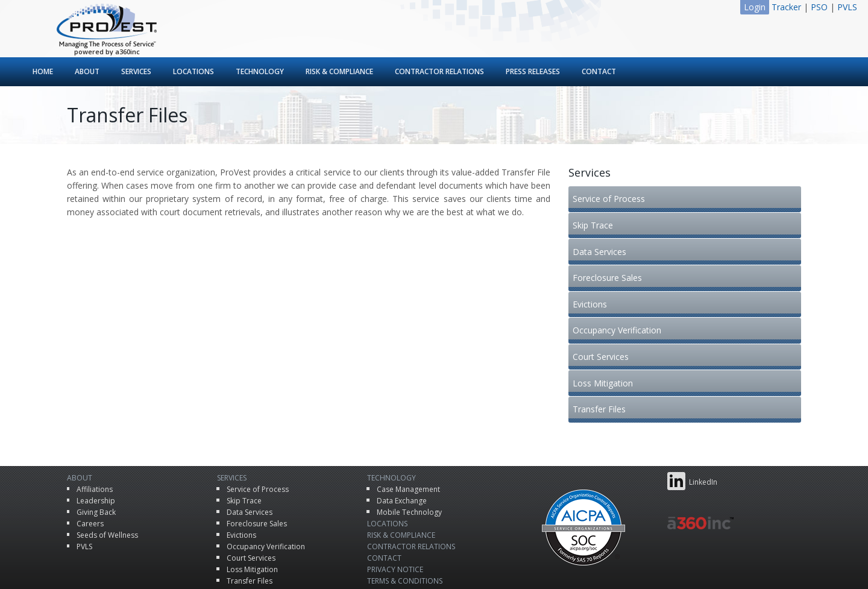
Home (43, 71)
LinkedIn (692, 440)
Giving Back (96, 471)
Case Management (408, 448)
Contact (599, 71)
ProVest (107, 26)
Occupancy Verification (620, 295)
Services (136, 71)
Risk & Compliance (339, 71)
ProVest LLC (413, 568)
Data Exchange (402, 460)
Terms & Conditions (405, 540)
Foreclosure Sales (610, 255)
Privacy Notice (395, 528)
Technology (260, 71)
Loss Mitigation (606, 335)
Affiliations (95, 448)
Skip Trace (596, 216)
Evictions (593, 275)
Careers (90, 483)
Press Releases (533, 71)
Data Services (602, 235)
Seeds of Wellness (107, 494)
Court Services (604, 315)
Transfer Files (602, 355)
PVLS (847, 7)
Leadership (96, 460)
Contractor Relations (439, 71)
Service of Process (612, 196)
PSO (819, 7)
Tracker (786, 7)
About (87, 71)
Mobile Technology (409, 471)
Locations (193, 71)
